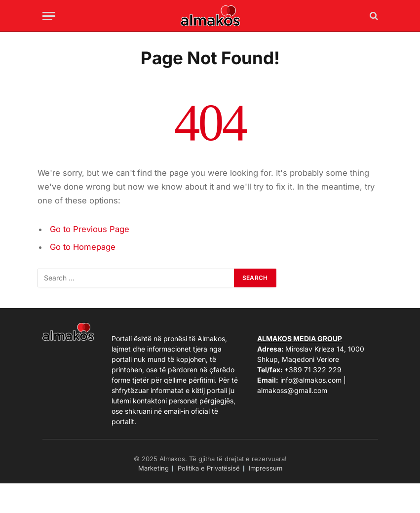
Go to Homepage (83, 247)
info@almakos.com (311, 380)
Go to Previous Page (90, 229)
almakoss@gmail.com (292, 390)
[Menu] (49, 16)
